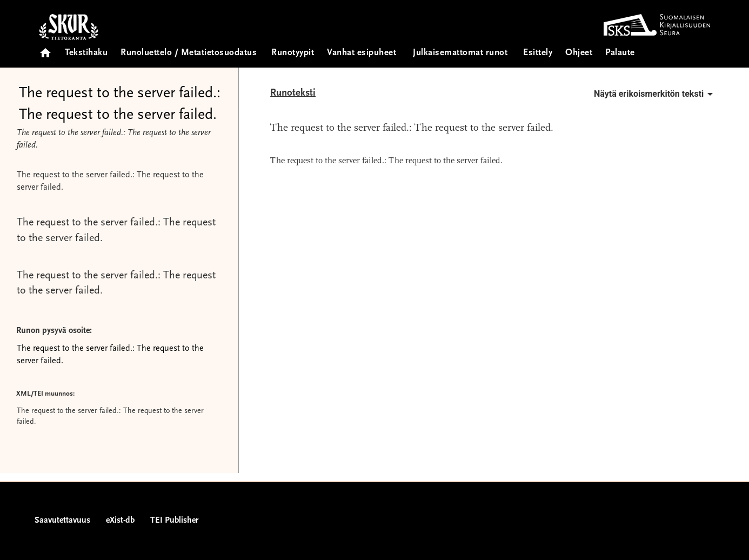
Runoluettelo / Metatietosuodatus (189, 53)
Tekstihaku (86, 53)
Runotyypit (293, 53)
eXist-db (120, 521)
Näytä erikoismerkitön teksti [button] (655, 94)
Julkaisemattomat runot (460, 53)
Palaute (620, 53)
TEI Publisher (174, 521)
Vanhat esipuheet (362, 53)
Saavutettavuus (62, 521)
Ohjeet (579, 53)
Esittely (538, 53)
